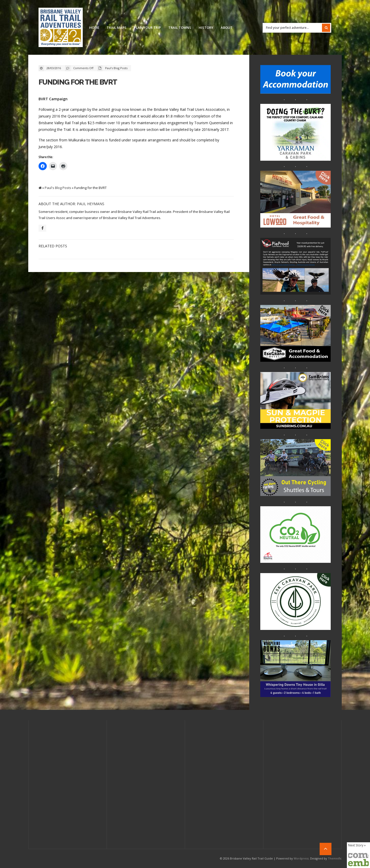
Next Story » (357, 845)
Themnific (335, 858)
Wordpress (301, 858)
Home (94, 28)
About (227, 28)
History (206, 28)
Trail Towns (180, 28)
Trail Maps (117, 28)
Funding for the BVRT (78, 82)
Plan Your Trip (147, 28)
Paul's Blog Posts (116, 68)
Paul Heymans (91, 204)
